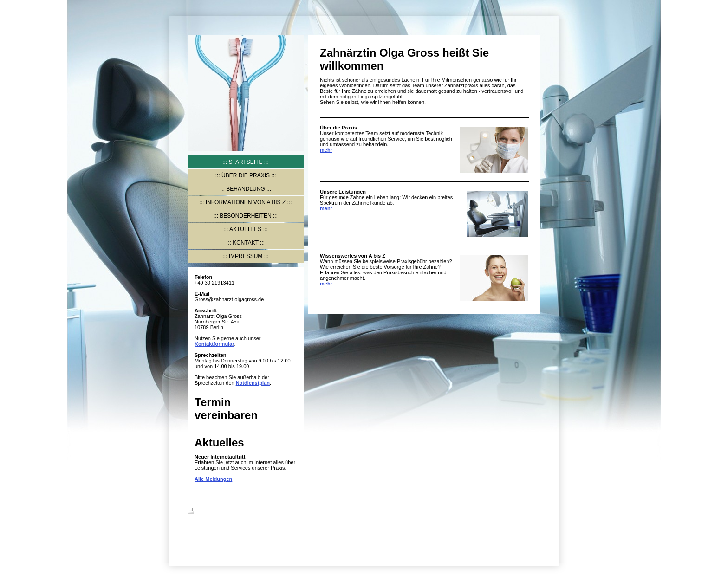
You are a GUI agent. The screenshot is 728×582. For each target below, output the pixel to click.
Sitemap (244, 512)
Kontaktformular (214, 344)
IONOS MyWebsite (235, 534)
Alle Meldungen (213, 479)
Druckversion (209, 512)
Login (533, 511)
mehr (326, 150)
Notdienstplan (253, 383)
